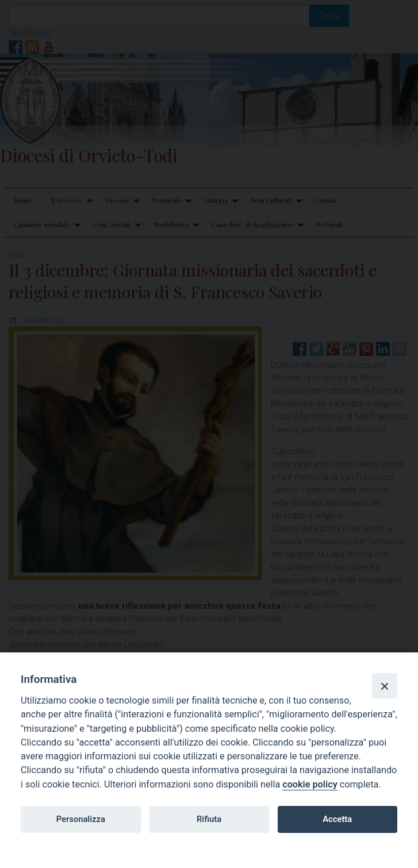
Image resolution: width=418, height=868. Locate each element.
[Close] (385, 686)
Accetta (337, 819)
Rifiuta (209, 819)
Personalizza (81, 819)
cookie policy (310, 784)
